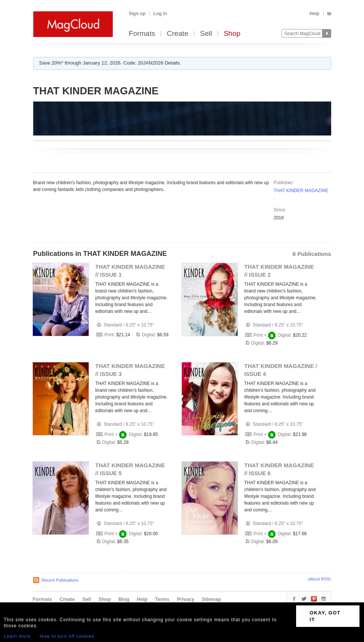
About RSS (319, 579)
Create (177, 34)
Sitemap (211, 599)
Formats (142, 34)
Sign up (137, 14)
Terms (162, 599)
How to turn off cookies (67, 636)
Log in (160, 14)
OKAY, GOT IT (325, 616)
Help (314, 14)
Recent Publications (60, 580)
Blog (124, 599)
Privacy (186, 599)
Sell (206, 34)
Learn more (17, 636)
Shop (232, 34)
